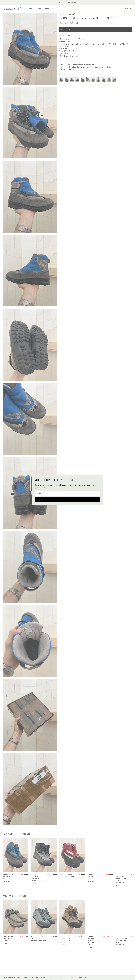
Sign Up (40, 499)
